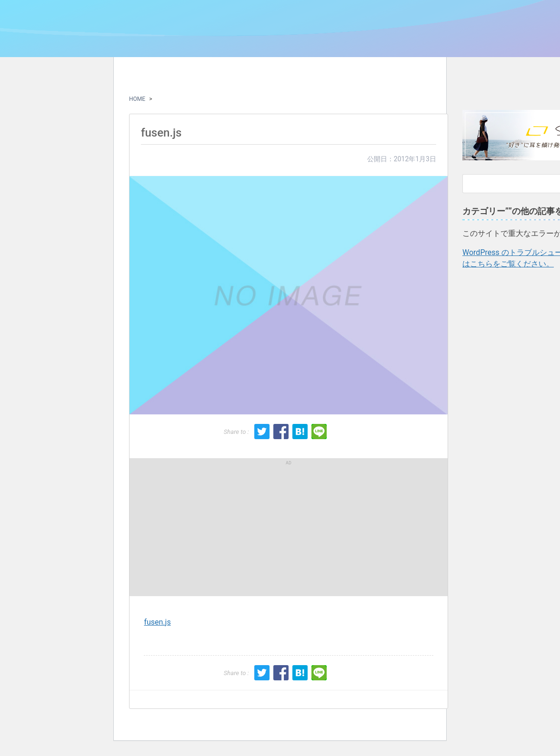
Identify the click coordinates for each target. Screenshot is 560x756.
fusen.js (157, 622)
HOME (137, 99)
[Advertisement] (213, 527)
